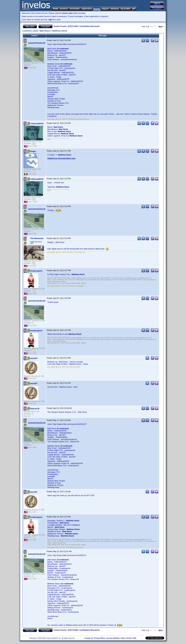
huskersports (36, 271)
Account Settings (113, 638)
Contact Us (89, 638)
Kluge (33, 151)
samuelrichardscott (37, 43)
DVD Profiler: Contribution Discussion (84, 26)
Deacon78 (35, 409)
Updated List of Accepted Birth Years (61, 158)
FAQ (135, 638)
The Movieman (37, 238)
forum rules (68, 13)
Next (161, 26)
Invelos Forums (60, 26)
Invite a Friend (126, 638)
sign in (51, 20)
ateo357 (34, 358)
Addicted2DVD (37, 124)
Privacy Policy (100, 638)
